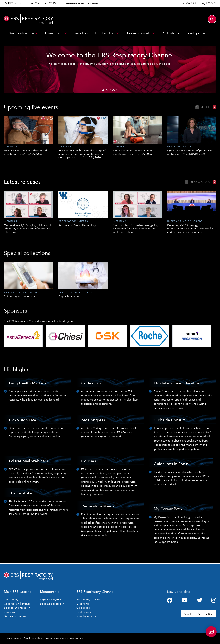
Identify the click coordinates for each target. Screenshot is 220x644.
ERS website (17, 3)
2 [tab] (107, 90)
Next (215, 107)
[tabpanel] (29, 136)
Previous (197, 107)
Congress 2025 (45, 3)
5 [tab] (117, 90)
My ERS (191, 3)
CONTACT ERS (199, 614)
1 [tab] (103, 90)
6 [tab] (209, 182)
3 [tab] (110, 90)
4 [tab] (114, 90)
